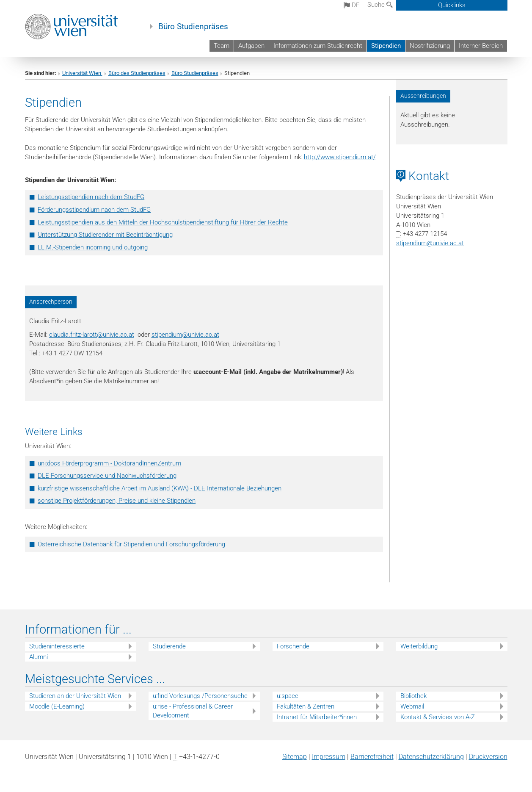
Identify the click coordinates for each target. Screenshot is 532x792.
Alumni (39, 657)
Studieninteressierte (57, 646)
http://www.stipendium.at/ (340, 157)
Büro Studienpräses (193, 27)
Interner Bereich (481, 46)
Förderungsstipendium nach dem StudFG (94, 210)
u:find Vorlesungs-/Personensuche (200, 696)
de (352, 5)
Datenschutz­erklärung (431, 757)
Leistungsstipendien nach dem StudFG (91, 197)
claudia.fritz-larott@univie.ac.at (92, 335)
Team (222, 46)
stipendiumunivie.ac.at (430, 243)
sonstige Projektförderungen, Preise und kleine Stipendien (117, 501)
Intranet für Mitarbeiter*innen (317, 717)
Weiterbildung (419, 646)
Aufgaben (251, 46)
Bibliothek (413, 696)
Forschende (293, 646)
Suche (380, 5)
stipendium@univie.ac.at (185, 335)
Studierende (169, 646)
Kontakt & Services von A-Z (438, 717)
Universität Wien (82, 73)
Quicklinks (452, 5)
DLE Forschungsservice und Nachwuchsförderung (107, 476)
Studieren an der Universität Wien (75, 696)
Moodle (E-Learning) (57, 706)
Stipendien (386, 46)
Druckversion (488, 757)
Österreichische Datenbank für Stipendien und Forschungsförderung (131, 544)
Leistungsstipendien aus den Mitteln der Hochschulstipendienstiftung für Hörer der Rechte (163, 222)
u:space (288, 696)
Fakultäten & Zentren (306, 706)
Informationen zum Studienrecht (318, 46)
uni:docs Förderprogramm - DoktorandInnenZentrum (109, 463)
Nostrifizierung (430, 46)
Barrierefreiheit (372, 757)
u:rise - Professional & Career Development (193, 711)
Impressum (329, 757)
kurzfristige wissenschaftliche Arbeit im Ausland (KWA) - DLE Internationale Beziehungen (160, 488)
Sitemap (295, 757)
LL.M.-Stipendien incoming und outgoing (93, 247)
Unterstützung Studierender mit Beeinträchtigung (105, 235)
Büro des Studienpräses (137, 73)
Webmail (412, 706)
